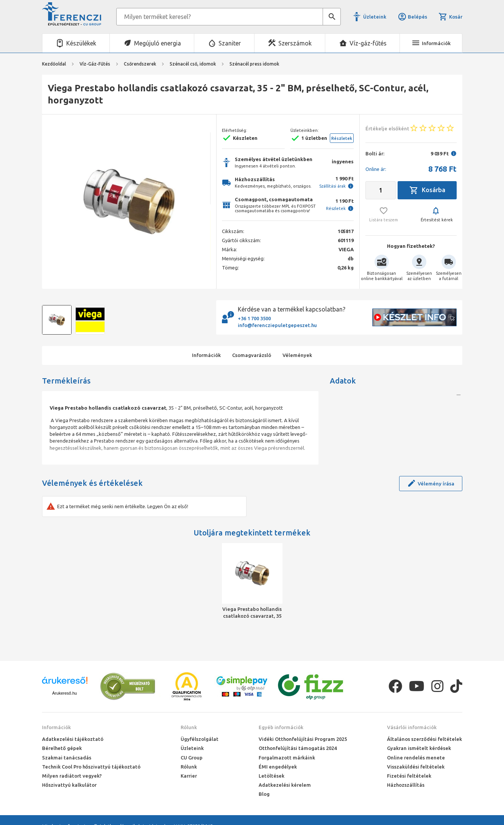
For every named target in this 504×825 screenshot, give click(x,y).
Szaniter (230, 43)
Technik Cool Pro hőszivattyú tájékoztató (91, 767)
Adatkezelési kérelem (285, 785)
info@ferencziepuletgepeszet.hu (277, 325)
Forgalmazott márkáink (287, 758)
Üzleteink (375, 17)
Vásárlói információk (412, 727)
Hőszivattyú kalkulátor (69, 785)
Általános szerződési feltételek (424, 739)
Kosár (450, 17)
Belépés (412, 17)
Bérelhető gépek (62, 748)
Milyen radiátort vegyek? (72, 776)
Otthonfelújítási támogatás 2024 (298, 748)
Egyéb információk (281, 727)
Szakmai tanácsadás (67, 758)
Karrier (189, 776)
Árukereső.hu (65, 693)
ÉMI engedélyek (278, 767)
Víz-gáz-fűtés (368, 43)
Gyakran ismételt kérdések (419, 748)
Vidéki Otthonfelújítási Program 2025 (303, 739)
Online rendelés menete (416, 758)
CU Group (192, 758)
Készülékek (81, 43)
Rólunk (189, 727)
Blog (264, 794)
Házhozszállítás (406, 785)
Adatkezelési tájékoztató (73, 739)
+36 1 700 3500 (254, 318)
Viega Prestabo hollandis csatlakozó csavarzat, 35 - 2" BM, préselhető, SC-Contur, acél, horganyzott (252, 613)
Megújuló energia (158, 43)
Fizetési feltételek (409, 776)
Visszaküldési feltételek (416, 767)
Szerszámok (295, 43)
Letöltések (272, 776)
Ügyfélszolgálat (200, 739)
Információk (56, 727)
